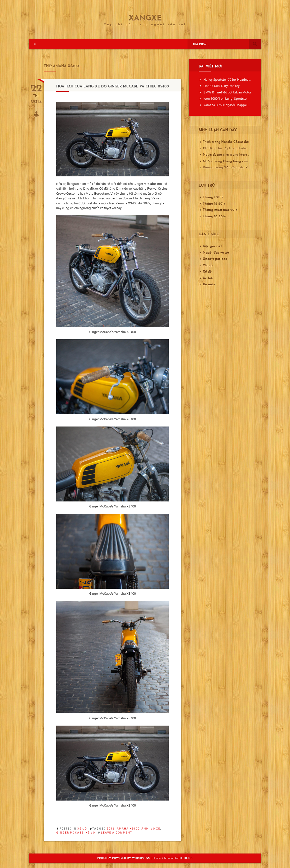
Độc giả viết (212, 246)
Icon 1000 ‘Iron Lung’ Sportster (225, 99)
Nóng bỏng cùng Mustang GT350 (250, 161)
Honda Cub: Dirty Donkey (221, 86)
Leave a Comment (116, 833)
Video (208, 265)
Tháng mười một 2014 (220, 210)
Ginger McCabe (70, 833)
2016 (111, 829)
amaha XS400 (128, 829)
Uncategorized (215, 259)
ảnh (145, 829)
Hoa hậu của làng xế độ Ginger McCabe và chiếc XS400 (112, 87)
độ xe (155, 829)
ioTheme (185, 858)
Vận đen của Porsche (241, 168)
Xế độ (82, 829)
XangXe (145, 19)
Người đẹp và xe (216, 253)
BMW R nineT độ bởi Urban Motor (227, 92)
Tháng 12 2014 (214, 204)
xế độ (90, 833)
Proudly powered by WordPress (124, 858)
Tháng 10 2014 (214, 217)
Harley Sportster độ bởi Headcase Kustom (234, 80)
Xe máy (209, 284)
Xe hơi (208, 278)
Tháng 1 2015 (213, 197)
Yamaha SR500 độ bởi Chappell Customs (233, 105)
